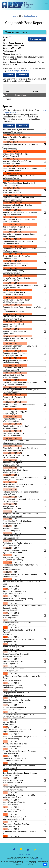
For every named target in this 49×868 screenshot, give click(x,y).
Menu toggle (46, 5)
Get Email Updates (25, 855)
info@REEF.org (38, 859)
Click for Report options (17, 32)
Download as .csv (37, 39)
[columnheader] (8, 91)
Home (14, 16)
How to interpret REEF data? (19, 70)
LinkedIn (35, 851)
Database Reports (30, 16)
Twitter (28, 851)
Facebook (14, 851)
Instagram (21, 851)
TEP (11, 37)
